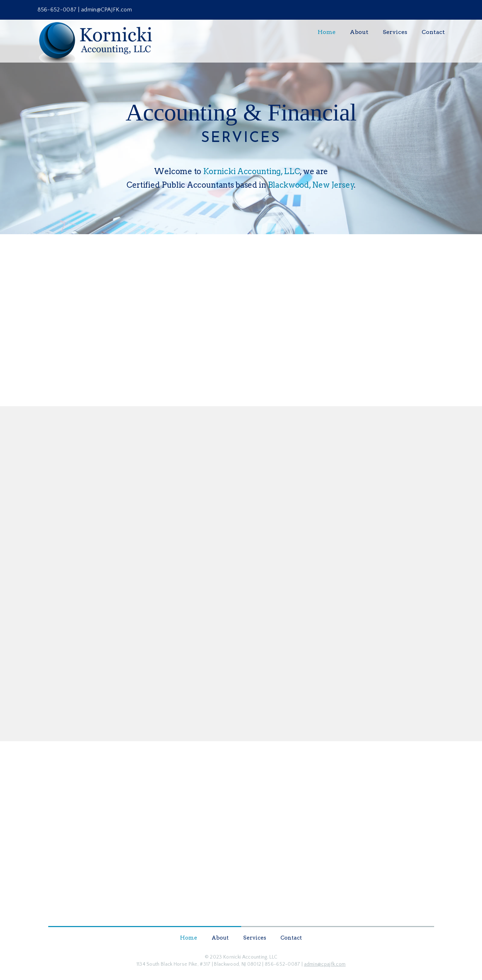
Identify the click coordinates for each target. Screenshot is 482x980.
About (359, 32)
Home (327, 32)
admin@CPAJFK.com (106, 10)
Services (395, 32)
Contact (433, 32)
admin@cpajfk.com (325, 964)
